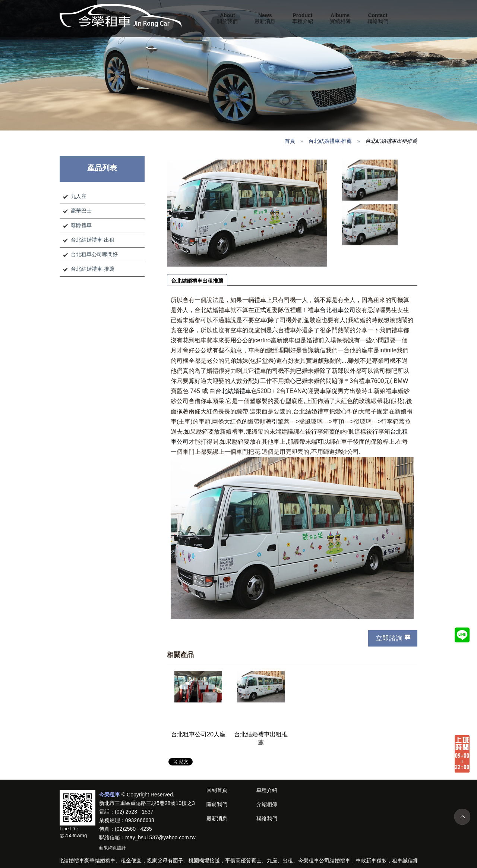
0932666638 (140, 820)
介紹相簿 (267, 804)
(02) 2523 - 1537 (134, 812)
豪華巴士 (81, 211)
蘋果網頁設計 (113, 848)
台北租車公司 (338, 310)
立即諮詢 (389, 638)
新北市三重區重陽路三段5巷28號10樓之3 (147, 803)
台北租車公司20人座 (198, 734)
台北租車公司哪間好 (94, 254)
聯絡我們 (378, 18)
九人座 (79, 196)
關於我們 (227, 18)
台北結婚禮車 (233, 391)
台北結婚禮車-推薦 (330, 141)
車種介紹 (303, 18)
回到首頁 (217, 790)
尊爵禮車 (81, 225)
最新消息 (265, 18)
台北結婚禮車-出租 (93, 240)
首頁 (290, 141)
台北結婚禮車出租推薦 (197, 281)
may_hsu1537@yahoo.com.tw (160, 837)
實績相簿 (340, 18)
